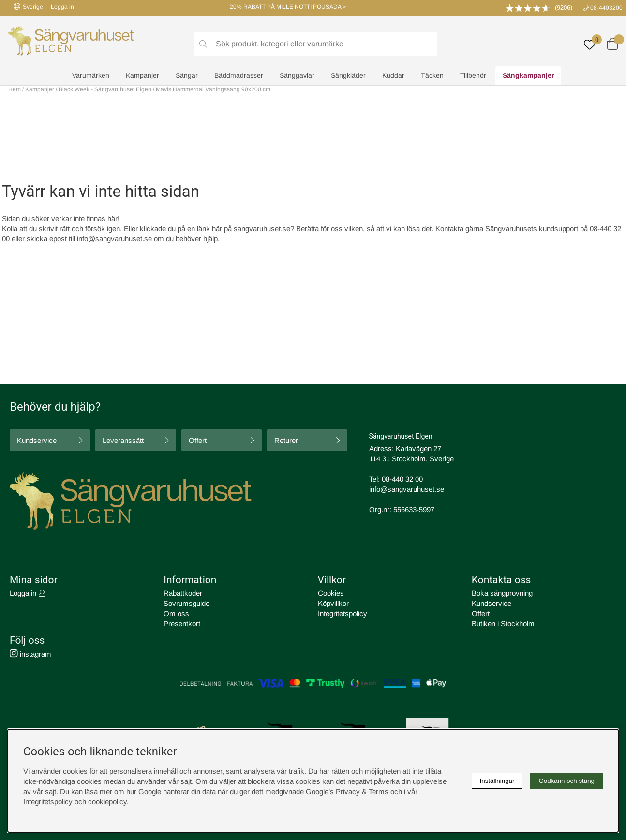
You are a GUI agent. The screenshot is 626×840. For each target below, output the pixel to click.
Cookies (331, 593)
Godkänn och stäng (566, 781)
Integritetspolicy (343, 613)
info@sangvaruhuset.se (114, 239)
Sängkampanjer (528, 75)
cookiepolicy (107, 802)
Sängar (187, 75)
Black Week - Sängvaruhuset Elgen (105, 89)
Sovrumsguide (186, 603)
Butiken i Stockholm (503, 624)
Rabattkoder (183, 593)
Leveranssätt (123, 440)
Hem (15, 89)
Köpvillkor (333, 603)
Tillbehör (473, 75)
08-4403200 (606, 8)
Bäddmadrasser (239, 75)
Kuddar (393, 75)
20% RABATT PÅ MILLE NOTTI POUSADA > (288, 7)
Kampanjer (142, 75)
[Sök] (315, 44)
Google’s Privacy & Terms (347, 791)
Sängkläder (348, 75)
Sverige (28, 7)
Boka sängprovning (502, 593)
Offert (198, 440)
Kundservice (37, 440)
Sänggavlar (297, 75)
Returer (286, 440)
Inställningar (497, 781)
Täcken (432, 75)
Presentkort (182, 624)
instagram (30, 654)
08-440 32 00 (402, 479)
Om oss (176, 613)
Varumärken (91, 75)
